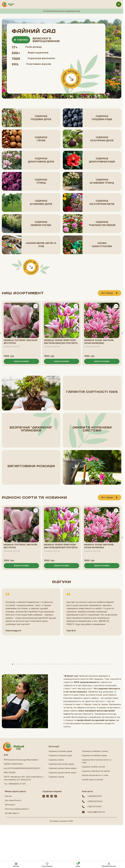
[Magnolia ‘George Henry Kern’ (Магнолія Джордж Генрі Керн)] (62, 320)
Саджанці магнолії (12, 347)
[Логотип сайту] (8, 4)
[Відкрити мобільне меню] (119, 4)
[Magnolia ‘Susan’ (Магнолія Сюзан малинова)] (102, 320)
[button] (21, 361)
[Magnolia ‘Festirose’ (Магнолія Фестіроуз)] (21, 320)
